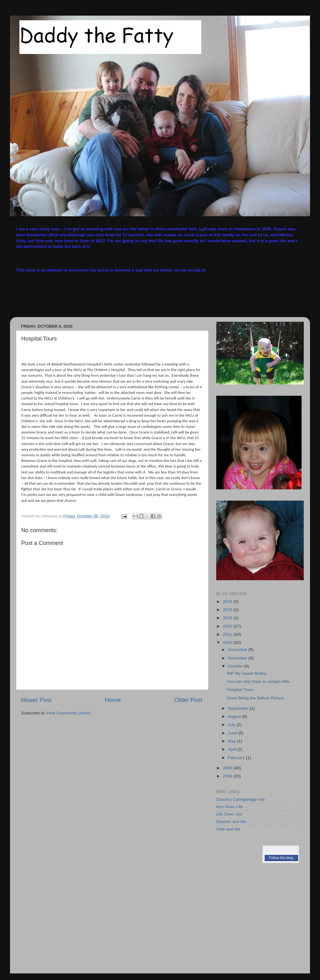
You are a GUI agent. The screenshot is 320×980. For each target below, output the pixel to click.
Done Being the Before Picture (255, 698)
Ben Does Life (230, 807)
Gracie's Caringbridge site (240, 799)
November (238, 658)
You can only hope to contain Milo (258, 681)
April (233, 749)
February (237, 758)
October (236, 666)
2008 (228, 776)
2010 (228, 642)
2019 (228, 602)
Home (113, 700)
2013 (228, 618)
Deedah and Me (231, 822)
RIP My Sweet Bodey (247, 673)
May (232, 741)
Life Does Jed (229, 814)
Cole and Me (228, 829)
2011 (228, 634)
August (235, 716)
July (232, 725)
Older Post (188, 700)
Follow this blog (281, 858)
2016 (228, 610)
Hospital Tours (240, 690)
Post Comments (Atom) (69, 713)
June (233, 733)
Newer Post (36, 700)
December (238, 650)
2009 (228, 768)
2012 (228, 626)
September (239, 708)
